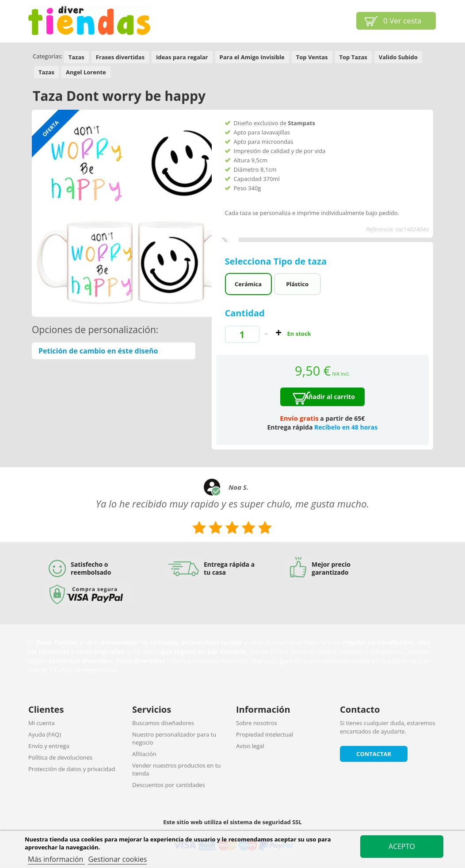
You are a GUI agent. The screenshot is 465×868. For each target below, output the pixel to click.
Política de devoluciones (60, 757)
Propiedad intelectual (265, 734)
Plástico (297, 284)
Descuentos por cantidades (169, 785)
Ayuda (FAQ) (45, 734)
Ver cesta (402, 21)
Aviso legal (250, 746)
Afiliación (144, 754)
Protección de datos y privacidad (72, 769)
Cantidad (245, 313)
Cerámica (248, 284)
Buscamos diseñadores (163, 723)
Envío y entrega (49, 746)
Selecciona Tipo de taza (277, 261)
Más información (56, 859)
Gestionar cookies (117, 859)
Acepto (402, 846)
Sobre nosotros (257, 723)
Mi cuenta (42, 723)
